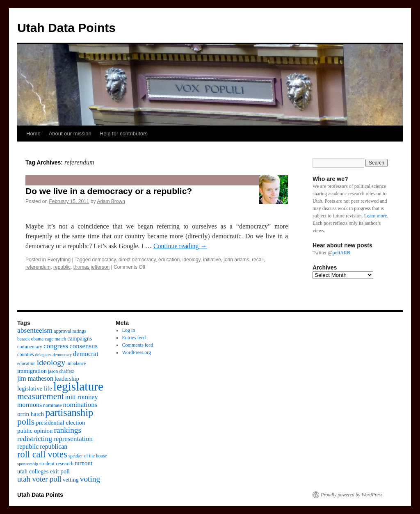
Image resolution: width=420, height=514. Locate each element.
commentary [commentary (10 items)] (30, 347)
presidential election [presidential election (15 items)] (60, 423)
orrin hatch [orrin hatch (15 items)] (31, 414)
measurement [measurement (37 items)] (41, 396)
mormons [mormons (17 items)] (30, 405)
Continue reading (180, 246)
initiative (212, 260)
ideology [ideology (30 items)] (51, 362)
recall (258, 260)
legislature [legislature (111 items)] (78, 386)
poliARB (341, 253)
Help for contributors (124, 134)
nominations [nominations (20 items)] (80, 405)
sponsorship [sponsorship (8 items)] (28, 464)
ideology (192, 260)
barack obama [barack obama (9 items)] (30, 339)
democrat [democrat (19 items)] (86, 354)
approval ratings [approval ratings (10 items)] (70, 331)
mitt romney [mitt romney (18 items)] (82, 397)
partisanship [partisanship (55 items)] (69, 412)
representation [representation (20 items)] (73, 439)
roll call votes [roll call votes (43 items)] (42, 454)
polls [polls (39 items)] (26, 422)
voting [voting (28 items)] (90, 479)
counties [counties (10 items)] (26, 354)
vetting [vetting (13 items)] (71, 480)
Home (33, 134)
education (169, 260)
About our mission (70, 134)
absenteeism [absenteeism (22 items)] (35, 330)
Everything (59, 260)
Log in (129, 330)
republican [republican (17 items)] (54, 447)
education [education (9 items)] (26, 363)
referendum (38, 267)
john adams (236, 260)
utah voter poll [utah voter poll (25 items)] (39, 479)
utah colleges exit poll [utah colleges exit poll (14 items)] (43, 471)
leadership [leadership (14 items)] (67, 379)
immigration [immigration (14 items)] (32, 371)
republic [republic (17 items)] (28, 447)
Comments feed (138, 345)
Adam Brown (111, 201)
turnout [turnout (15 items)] (83, 463)
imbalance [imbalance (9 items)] (76, 363)
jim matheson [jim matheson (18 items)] (35, 379)
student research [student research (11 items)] (56, 464)
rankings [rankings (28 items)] (67, 430)
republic (62, 267)
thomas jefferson (92, 267)
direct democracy (137, 260)
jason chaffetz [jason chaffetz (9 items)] (61, 371)
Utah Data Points (66, 28)
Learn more (376, 216)
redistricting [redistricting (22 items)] (35, 439)
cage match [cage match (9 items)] (55, 339)
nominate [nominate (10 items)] (52, 405)
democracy (104, 260)
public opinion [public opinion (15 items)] (35, 431)
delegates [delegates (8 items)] (43, 355)
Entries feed (134, 338)
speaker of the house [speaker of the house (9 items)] (88, 456)
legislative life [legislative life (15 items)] (35, 388)
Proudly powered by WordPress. (352, 495)
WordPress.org (137, 352)
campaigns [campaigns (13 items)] (80, 338)
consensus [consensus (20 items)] (83, 346)
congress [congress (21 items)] (56, 346)
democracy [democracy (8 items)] (62, 355)
